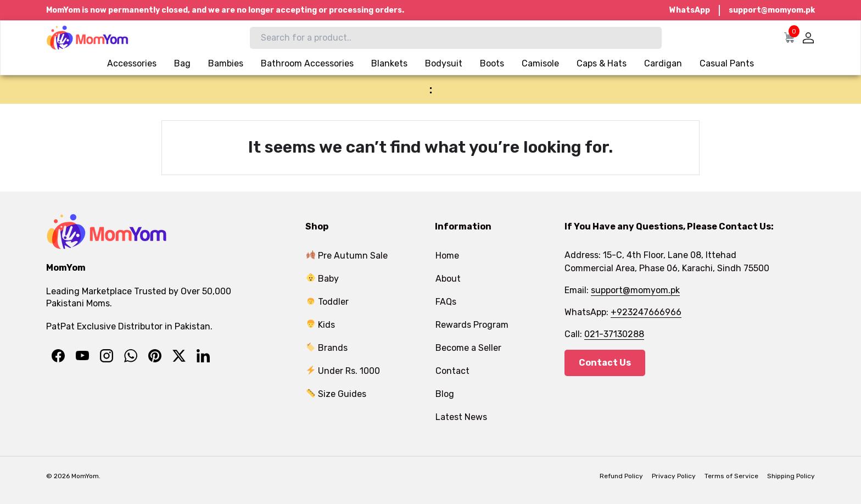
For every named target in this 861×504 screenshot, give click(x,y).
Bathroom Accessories (307, 63)
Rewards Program (472, 325)
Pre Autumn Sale (347, 256)
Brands (327, 348)
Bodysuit (444, 63)
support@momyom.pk (772, 10)
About (448, 279)
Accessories (132, 63)
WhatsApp (690, 10)
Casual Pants (727, 63)
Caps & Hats (602, 63)
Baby (323, 279)
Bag (182, 63)
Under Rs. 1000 (343, 371)
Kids (321, 325)
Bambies (226, 63)
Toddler (328, 302)
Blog (445, 394)
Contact (452, 371)
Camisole (540, 63)
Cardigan (663, 63)
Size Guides (336, 394)
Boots (492, 63)
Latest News (461, 417)
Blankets (389, 63)
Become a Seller (468, 348)
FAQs (446, 302)
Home (447, 256)
